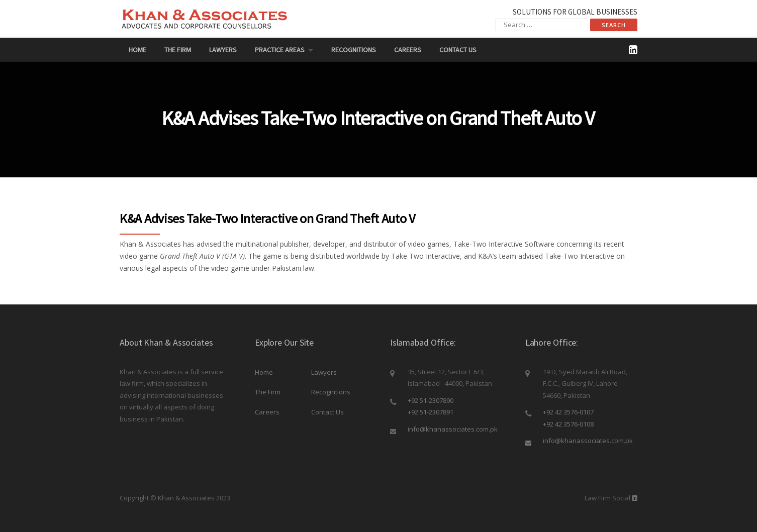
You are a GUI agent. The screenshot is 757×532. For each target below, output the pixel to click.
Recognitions (354, 50)
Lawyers (223, 50)
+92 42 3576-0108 (568, 424)
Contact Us (458, 50)
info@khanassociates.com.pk (453, 429)
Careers (408, 50)
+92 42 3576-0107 (568, 412)
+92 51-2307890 (431, 400)
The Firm (178, 50)
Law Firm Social (607, 498)
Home (137, 50)
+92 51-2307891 (431, 412)
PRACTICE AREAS (280, 50)
